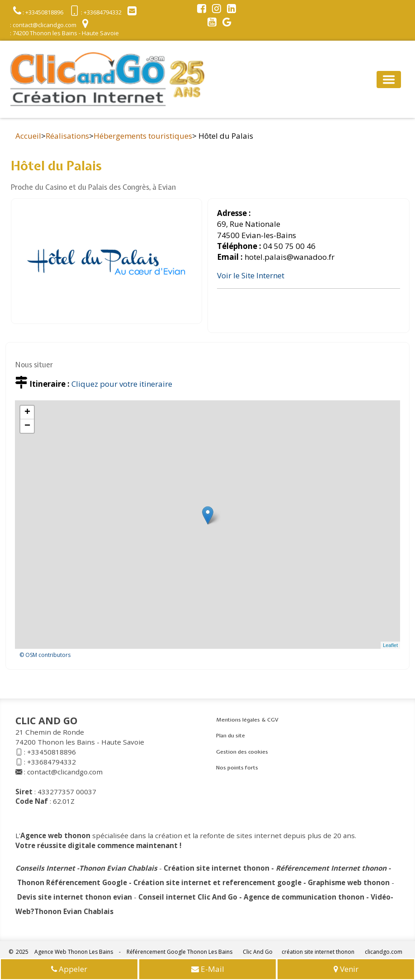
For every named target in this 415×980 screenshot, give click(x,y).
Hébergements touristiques (143, 136)
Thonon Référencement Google (72, 882)
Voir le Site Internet (251, 275)
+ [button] (27, 413)
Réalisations (67, 136)
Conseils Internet (45, 868)
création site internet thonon (318, 952)
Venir (346, 970)
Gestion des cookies (242, 752)
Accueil (28, 136)
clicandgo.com (384, 952)
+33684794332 (52, 762)
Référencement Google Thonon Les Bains (179, 952)
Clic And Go (258, 952)
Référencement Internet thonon (331, 868)
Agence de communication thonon (304, 897)
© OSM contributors (45, 655)
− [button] (27, 426)
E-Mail (208, 970)
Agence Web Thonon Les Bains (74, 952)
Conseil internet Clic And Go (188, 897)
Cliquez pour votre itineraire (122, 384)
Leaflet (390, 645)
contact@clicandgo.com (65, 772)
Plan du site (231, 736)
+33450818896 (52, 752)
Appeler (69, 970)
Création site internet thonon (217, 868)
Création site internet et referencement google (217, 882)
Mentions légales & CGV (247, 720)
